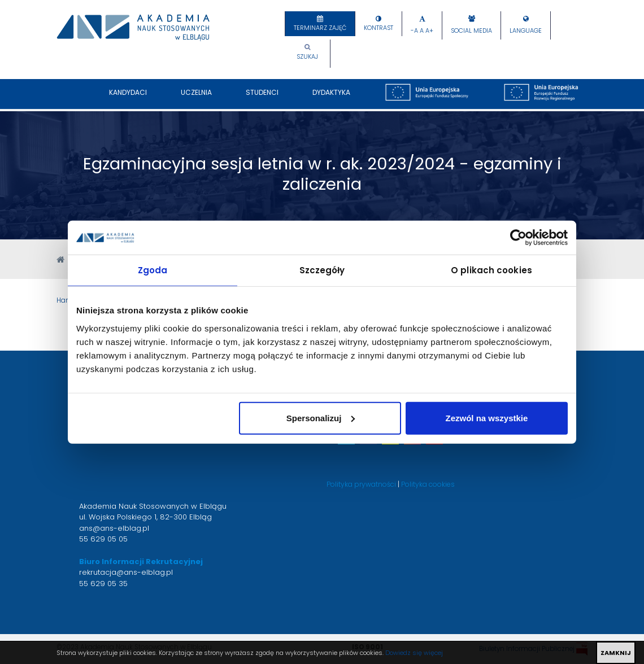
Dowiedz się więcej (414, 653)
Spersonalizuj (321, 418)
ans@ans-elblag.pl (114, 528)
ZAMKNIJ (616, 653)
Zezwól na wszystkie (487, 418)
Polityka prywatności (361, 484)
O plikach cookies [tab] (491, 270)
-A (414, 31)
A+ (429, 31)
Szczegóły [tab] (322, 270)
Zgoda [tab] (153, 270)
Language (526, 31)
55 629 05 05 (103, 539)
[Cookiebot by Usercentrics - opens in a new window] (518, 238)
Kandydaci (128, 98)
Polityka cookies (428, 484)
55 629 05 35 (103, 584)
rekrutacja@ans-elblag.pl (126, 572)
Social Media (471, 31)
